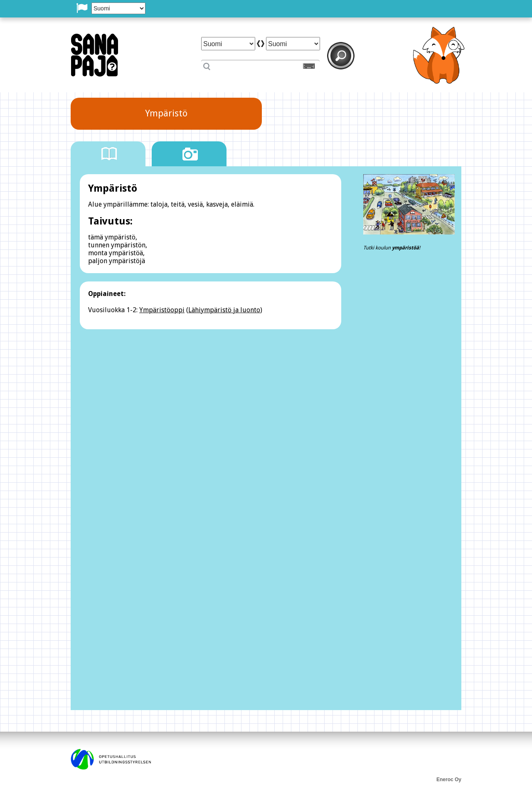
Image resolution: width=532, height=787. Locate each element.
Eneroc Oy (449, 780)
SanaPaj (95, 55)
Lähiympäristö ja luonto (224, 310)
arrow (261, 44)
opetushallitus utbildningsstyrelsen (111, 759)
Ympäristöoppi (162, 310)
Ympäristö (166, 113)
